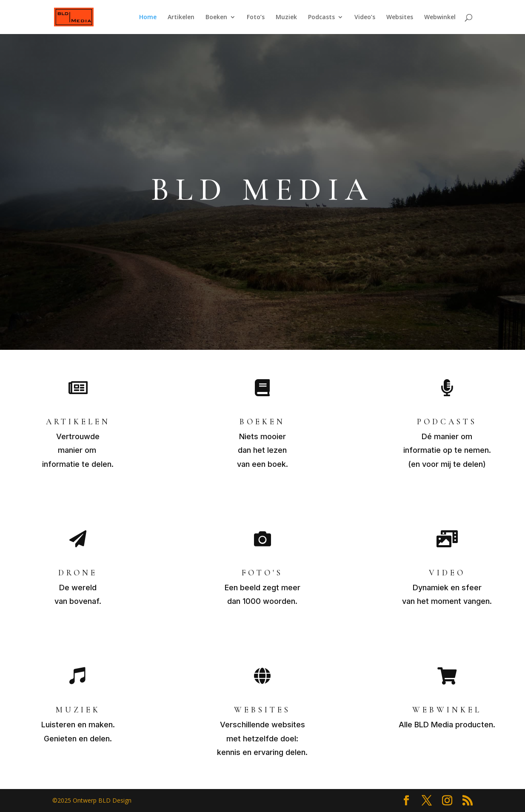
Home (148, 17)
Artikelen (181, 17)
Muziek (286, 17)
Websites (400, 17)
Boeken (216, 17)
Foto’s (256, 17)
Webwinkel (440, 17)
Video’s (365, 17)
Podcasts (321, 17)
